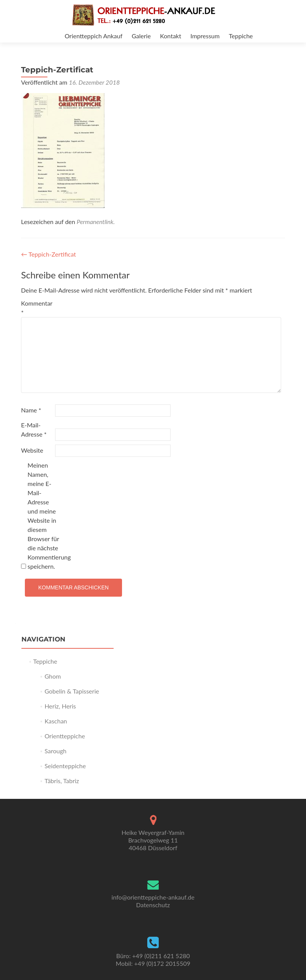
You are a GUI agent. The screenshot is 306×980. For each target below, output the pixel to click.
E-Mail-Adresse (34, 429)
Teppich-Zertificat (49, 254)
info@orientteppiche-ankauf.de (153, 897)
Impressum (205, 36)
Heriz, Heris (60, 706)
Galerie (141, 36)
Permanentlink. (96, 222)
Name (31, 410)
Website (32, 450)
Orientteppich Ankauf (94, 36)
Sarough (55, 751)
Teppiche (241, 36)
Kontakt (170, 36)
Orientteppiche (65, 736)
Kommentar (37, 308)
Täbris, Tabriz (62, 781)
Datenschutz (153, 905)
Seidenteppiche (65, 766)
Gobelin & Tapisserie (72, 691)
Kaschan (56, 721)
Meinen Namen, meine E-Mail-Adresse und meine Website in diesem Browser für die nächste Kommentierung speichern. (44, 516)
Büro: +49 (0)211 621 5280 (153, 956)
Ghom (53, 676)
